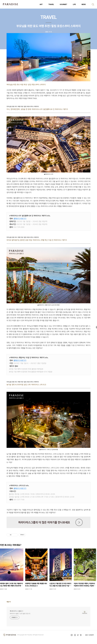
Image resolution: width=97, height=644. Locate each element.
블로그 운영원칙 (90, 635)
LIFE (74, 4)
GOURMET (63, 4)
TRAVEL (51, 4)
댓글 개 (9, 602)
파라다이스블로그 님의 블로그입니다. (20, 614)
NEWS (84, 4)
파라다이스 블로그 (17, 611)
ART (41, 4)
